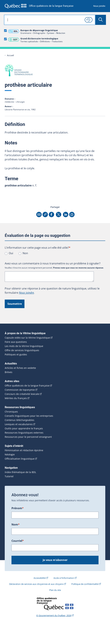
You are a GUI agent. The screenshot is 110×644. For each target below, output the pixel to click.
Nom (16, 524)
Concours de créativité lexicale (22, 394)
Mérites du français (16, 398)
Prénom (18, 508)
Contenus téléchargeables (19, 420)
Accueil (10, 55)
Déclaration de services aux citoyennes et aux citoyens (36, 584)
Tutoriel (9, 476)
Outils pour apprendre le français (24, 428)
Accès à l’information (64, 578)
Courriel (18, 541)
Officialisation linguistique (20, 459)
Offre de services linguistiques (22, 350)
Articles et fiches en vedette (20, 368)
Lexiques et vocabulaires (19, 424)
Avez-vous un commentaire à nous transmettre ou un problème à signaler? (53, 263)
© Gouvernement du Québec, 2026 (54, 615)
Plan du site (55, 590)
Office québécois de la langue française (51, 6)
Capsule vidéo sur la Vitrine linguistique (27, 338)
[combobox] (50, 20)
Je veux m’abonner (55, 560)
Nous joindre (99, 6)
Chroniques (11, 412)
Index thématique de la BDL (20, 472)
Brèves (9, 372)
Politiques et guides (16, 355)
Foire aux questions (16, 342)
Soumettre (15, 304)
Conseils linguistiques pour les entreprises (29, 416)
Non (25, 253)
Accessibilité (40, 578)
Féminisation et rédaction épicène (24, 450)
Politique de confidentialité (85, 584)
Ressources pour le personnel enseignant (28, 437)
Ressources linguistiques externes (24, 433)
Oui (11, 253)
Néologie (10, 455)
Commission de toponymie (20, 390)
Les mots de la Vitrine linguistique (24, 346)
